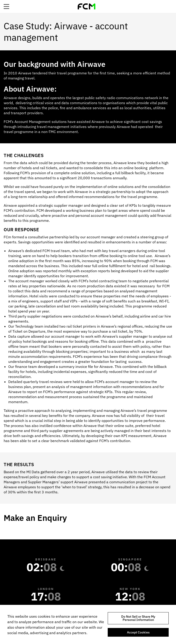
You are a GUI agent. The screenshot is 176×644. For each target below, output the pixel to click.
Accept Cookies (138, 632)
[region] (88, 624)
